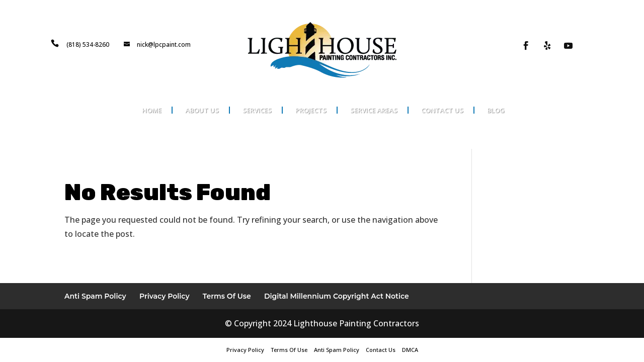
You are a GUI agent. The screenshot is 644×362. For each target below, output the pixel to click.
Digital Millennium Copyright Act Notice (337, 296)
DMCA (410, 350)
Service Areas (374, 110)
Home (152, 110)
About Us (202, 110)
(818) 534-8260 (88, 44)
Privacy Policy (165, 296)
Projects (311, 110)
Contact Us (442, 110)
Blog (496, 110)
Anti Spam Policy (95, 296)
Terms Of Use (227, 296)
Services (257, 110)
